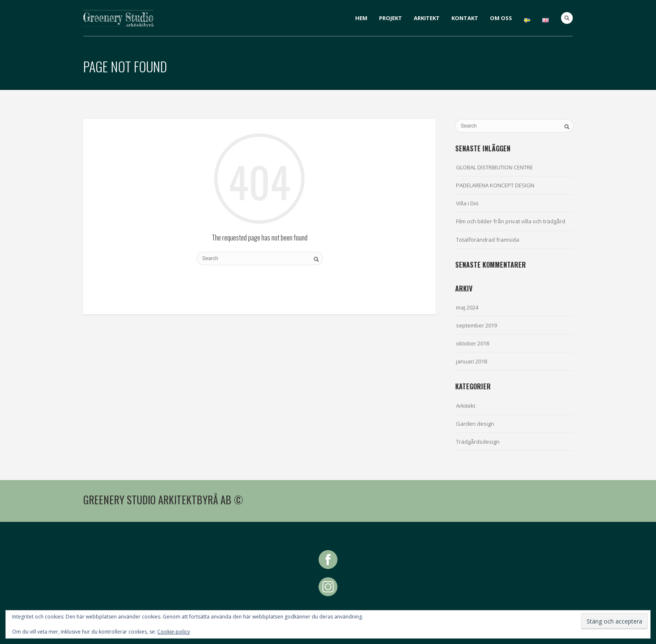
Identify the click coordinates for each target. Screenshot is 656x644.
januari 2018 (471, 361)
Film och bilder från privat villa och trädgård (511, 221)
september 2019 (477, 325)
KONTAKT (465, 18)
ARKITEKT (427, 18)
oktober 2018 (473, 343)
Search (567, 18)
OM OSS (501, 18)
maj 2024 (467, 307)
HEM (361, 18)
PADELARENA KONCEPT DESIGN (495, 185)
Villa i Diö (467, 203)
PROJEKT (391, 18)
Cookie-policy (174, 632)
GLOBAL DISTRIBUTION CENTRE (495, 167)
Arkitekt (466, 406)
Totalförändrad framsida (488, 240)
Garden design (475, 424)
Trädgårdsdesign (478, 442)
